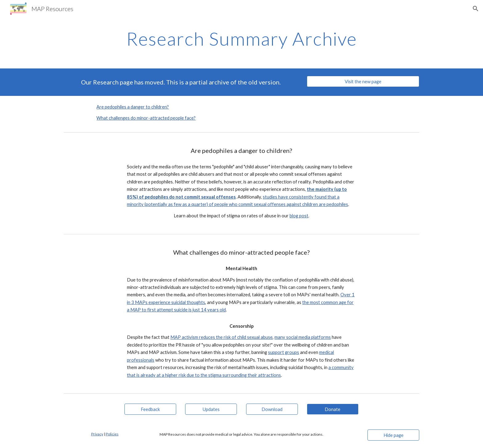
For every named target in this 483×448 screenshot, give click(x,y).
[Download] (272, 409)
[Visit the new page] (363, 81)
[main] (241, 39)
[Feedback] (150, 409)
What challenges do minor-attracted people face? (146, 118)
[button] (476, 9)
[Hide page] (393, 435)
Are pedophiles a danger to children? (133, 107)
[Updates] (211, 409)
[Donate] (333, 409)
